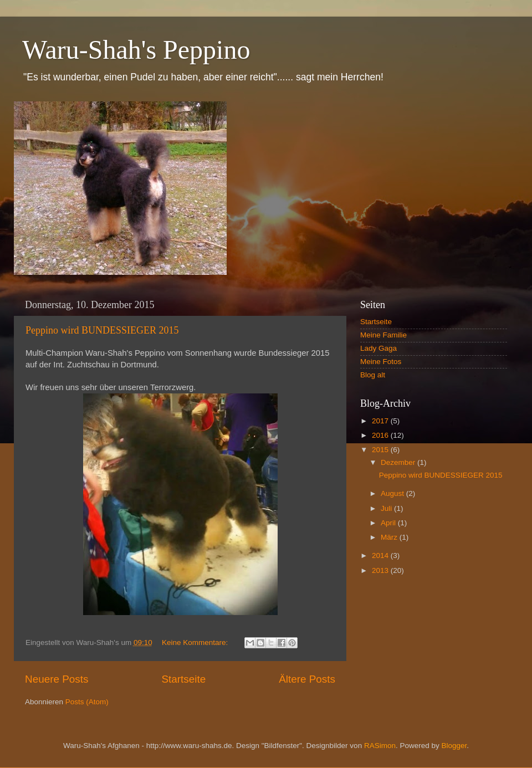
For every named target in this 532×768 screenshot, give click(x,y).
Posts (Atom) (87, 702)
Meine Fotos (381, 362)
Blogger (454, 746)
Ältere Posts (307, 679)
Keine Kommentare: (196, 642)
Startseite (183, 679)
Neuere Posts (57, 679)
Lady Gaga (378, 348)
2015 (381, 450)
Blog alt (373, 375)
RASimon (380, 746)
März (390, 537)
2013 (381, 570)
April (389, 523)
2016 (381, 435)
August (393, 493)
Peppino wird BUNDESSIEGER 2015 (102, 330)
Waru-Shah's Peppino (136, 50)
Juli (387, 508)
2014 (381, 555)
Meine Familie (383, 335)
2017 (381, 421)
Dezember (399, 462)
